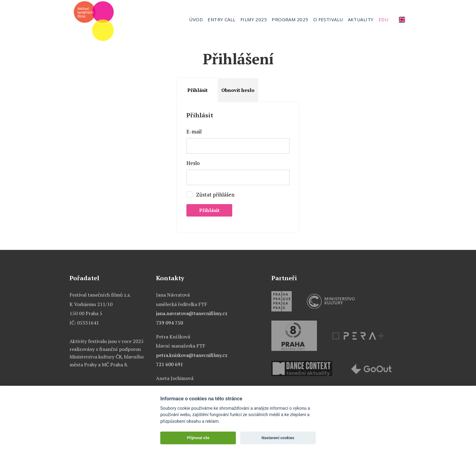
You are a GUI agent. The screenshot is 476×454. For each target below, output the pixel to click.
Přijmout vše (198, 438)
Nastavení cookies (278, 438)
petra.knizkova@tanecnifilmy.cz (192, 355)
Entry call (222, 19)
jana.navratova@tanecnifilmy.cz (192, 313)
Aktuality (361, 19)
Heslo (193, 163)
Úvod (196, 19)
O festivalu (328, 19)
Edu (383, 19)
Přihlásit (197, 90)
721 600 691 (170, 364)
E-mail (194, 132)
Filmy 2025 (254, 19)
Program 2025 (290, 19)
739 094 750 (170, 323)
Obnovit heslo (238, 90)
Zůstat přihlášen (215, 195)
